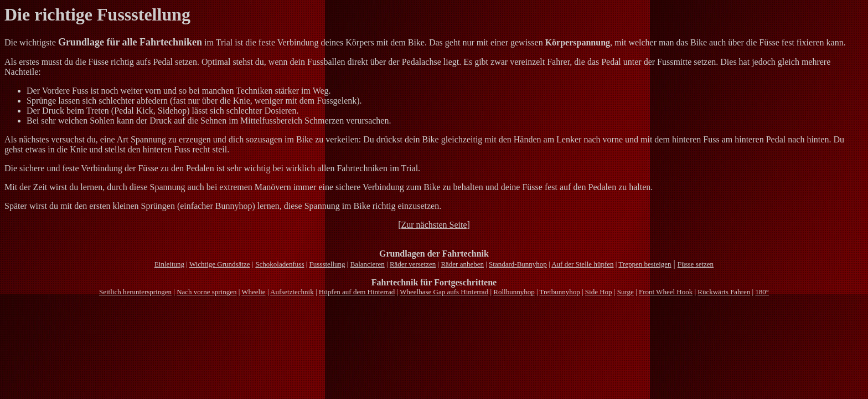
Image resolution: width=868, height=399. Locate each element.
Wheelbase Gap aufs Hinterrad (444, 292)
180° (762, 292)
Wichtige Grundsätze (220, 264)
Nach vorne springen (206, 292)
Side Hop (599, 292)
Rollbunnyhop (514, 292)
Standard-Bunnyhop (518, 264)
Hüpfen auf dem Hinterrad (357, 292)
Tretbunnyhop (560, 292)
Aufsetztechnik (292, 292)
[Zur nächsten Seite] (434, 225)
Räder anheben (462, 264)
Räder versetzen (413, 264)
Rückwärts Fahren (724, 292)
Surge (626, 292)
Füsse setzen (696, 264)
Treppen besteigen (645, 264)
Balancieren (368, 264)
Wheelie (253, 292)
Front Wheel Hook (666, 292)
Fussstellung (327, 264)
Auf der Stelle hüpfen (582, 264)
